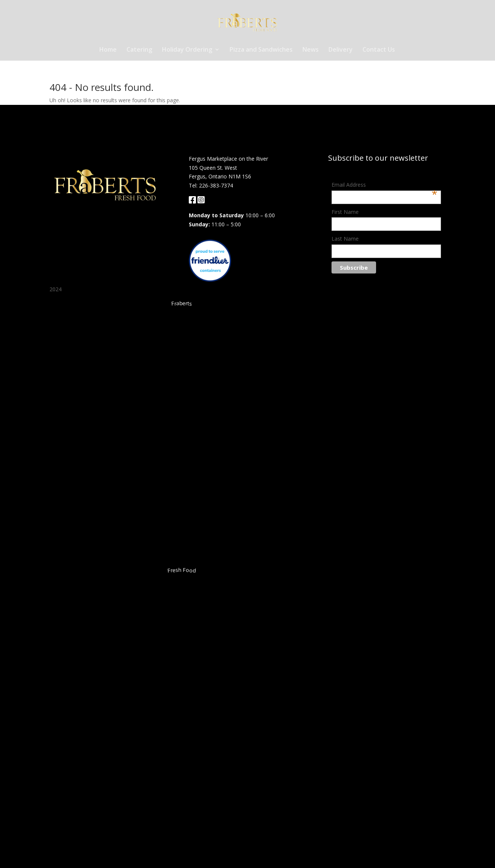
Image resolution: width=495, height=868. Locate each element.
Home (108, 50)
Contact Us (379, 50)
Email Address (384, 185)
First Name (345, 212)
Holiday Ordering (187, 50)
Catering (139, 50)
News (311, 50)
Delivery (341, 50)
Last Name (345, 239)
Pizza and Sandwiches (261, 50)
